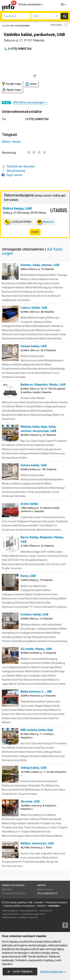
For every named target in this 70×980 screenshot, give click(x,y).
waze (31, 84)
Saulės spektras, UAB (21, 903)
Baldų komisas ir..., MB (36, 692)
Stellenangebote (47, 893)
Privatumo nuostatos (57, 903)
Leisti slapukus (20, 971)
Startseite (7, 889)
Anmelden (54, 906)
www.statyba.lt (10, 911)
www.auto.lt (46, 911)
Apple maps (12, 90)
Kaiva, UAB (28, 576)
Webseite (45, 222)
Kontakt (39, 903)
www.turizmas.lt (11, 914)
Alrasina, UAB (30, 801)
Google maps (12, 84)
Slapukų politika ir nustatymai (19, 906)
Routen (49, 889)
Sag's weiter (12, 175)
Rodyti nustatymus (53, 972)
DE (64, 4)
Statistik (41, 906)
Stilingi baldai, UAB (34, 768)
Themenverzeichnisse (14, 893)
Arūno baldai (29, 504)
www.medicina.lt (28, 911)
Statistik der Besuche (18, 166)
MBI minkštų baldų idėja (37, 730)
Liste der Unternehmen (16, 26)
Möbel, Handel (11, 142)
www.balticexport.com (33, 914)
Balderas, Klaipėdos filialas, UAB (43, 385)
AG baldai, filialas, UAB (36, 649)
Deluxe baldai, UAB (34, 346)
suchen (64, 16)
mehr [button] (35, 232)
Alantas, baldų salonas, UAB (40, 265)
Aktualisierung (14, 171)
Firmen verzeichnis (31, 4)
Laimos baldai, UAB (34, 308)
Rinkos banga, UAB (17, 208)
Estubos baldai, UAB (34, 614)
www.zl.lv (34, 917)
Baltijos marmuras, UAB (37, 843)
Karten (41, 885)
